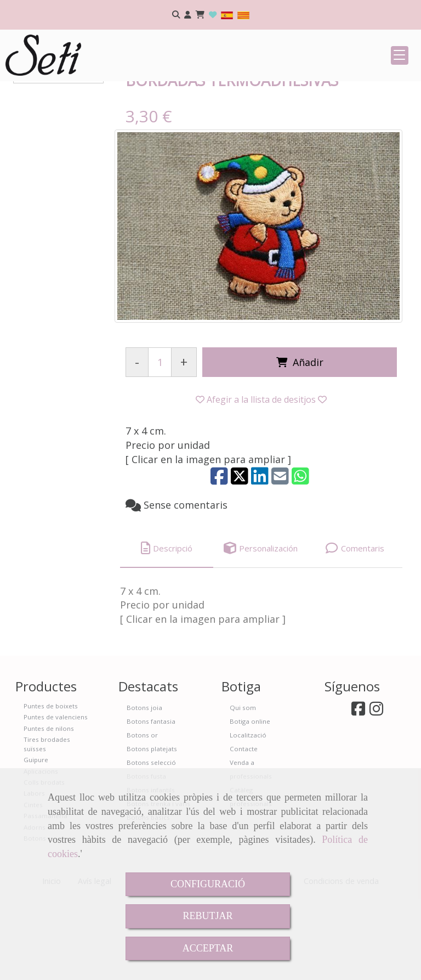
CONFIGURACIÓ (208, 884)
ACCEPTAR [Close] (208, 948)
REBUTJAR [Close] (207, 916)
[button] (188, 15)
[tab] (167, 630)
